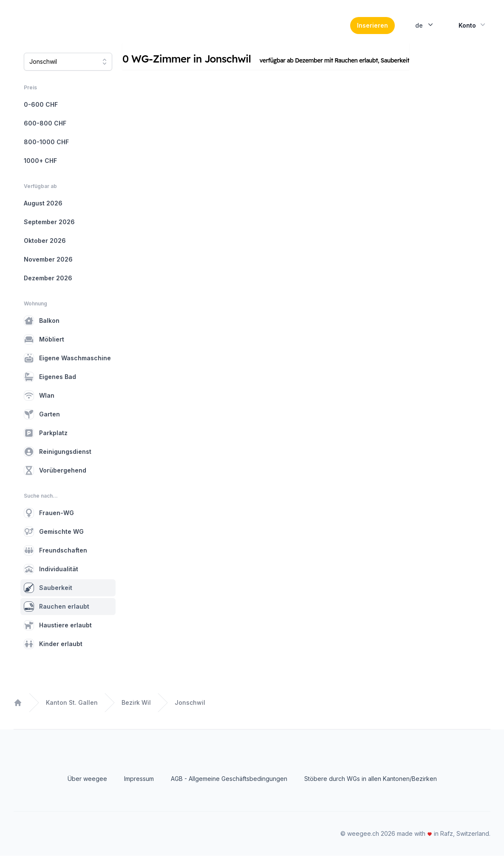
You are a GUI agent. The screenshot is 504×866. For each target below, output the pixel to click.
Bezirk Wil (136, 713)
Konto (473, 30)
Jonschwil (190, 713)
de (425, 30)
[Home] (72, 31)
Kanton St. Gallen (72, 713)
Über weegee (87, 789)
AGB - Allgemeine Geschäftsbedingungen (229, 789)
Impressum (139, 789)
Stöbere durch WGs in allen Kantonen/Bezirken (371, 789)
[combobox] (68, 72)
